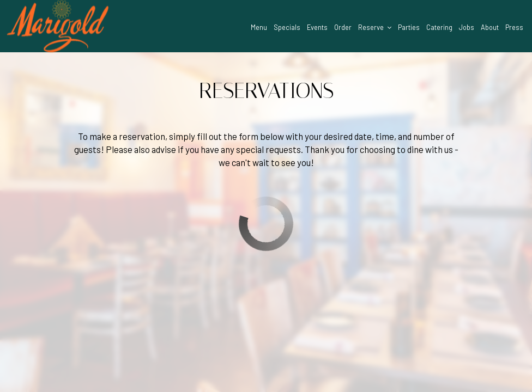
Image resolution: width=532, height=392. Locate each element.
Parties (409, 27)
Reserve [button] (375, 27)
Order (343, 27)
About (490, 27)
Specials (287, 27)
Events (317, 27)
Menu (259, 27)
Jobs (467, 27)
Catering (439, 27)
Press (514, 27)
